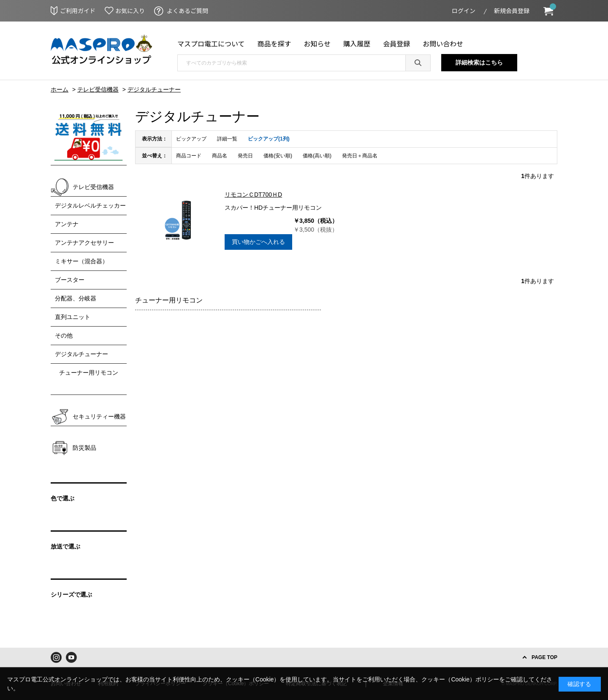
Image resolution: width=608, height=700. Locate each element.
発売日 (245, 156)
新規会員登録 (512, 11)
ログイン (464, 11)
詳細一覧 (227, 139)
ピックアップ (191, 139)
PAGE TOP (544, 657)
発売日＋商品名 (360, 156)
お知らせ (318, 43)
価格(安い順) (278, 156)
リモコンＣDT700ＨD (253, 195)
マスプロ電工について (211, 43)
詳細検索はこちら (479, 62)
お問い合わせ (443, 43)
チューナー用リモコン (169, 300)
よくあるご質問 (187, 11)
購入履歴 (357, 43)
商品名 (220, 156)
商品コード (189, 156)
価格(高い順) (317, 156)
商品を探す (274, 43)
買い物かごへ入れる (258, 242)
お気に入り (130, 11)
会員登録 (396, 43)
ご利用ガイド (78, 11)
